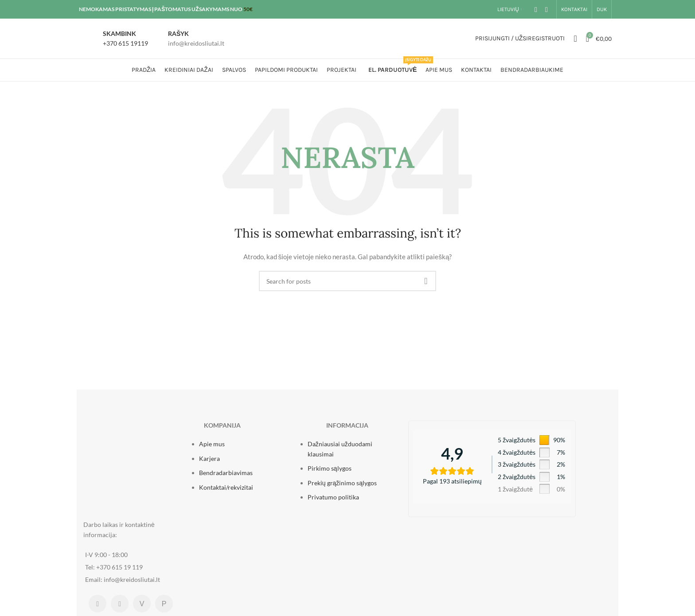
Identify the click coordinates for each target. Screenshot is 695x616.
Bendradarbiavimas (226, 473)
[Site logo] (347, 38)
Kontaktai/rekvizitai (226, 487)
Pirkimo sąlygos (330, 468)
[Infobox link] (116, 39)
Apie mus (212, 444)
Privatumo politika (333, 497)
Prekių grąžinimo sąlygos (342, 483)
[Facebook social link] (536, 9)
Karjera (209, 458)
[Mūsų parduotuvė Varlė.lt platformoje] (142, 604)
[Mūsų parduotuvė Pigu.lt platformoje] (164, 604)
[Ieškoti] (575, 39)
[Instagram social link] (547, 9)
